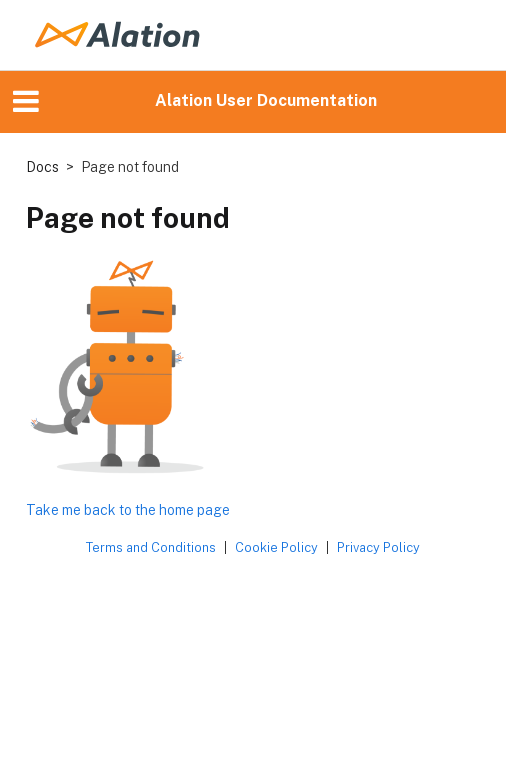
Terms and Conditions (151, 547)
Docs (42, 167)
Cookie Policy (276, 547)
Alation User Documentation (266, 100)
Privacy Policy (378, 547)
